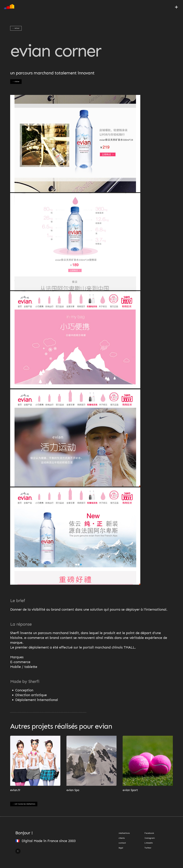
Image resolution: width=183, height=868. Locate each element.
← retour (16, 28)
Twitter (148, 848)
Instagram (150, 838)
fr (18, 851)
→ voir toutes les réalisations (24, 804)
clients (122, 838)
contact (122, 843)
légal (121, 848)
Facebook (149, 833)
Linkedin (149, 843)
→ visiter (16, 82)
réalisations (124, 833)
